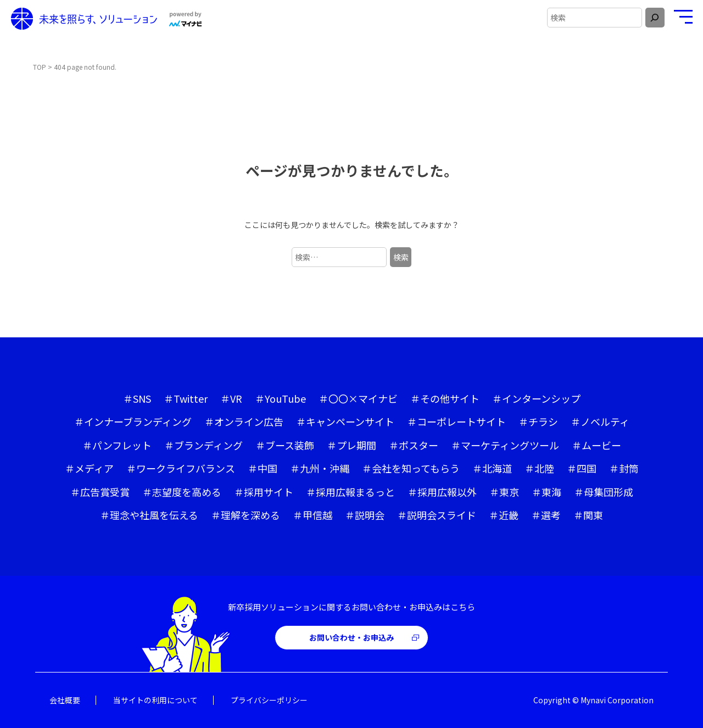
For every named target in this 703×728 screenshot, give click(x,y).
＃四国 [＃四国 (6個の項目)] (582, 468)
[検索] (655, 18)
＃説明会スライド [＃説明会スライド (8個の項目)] (437, 515)
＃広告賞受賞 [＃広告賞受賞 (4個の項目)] (100, 492)
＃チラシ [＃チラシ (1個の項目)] (538, 421)
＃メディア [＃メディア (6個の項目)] (89, 468)
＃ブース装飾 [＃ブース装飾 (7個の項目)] (285, 445)
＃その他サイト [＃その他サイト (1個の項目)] (445, 398)
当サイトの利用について (155, 700)
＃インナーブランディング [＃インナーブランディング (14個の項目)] (133, 421)
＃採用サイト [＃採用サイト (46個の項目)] (264, 492)
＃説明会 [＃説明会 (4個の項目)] (365, 515)
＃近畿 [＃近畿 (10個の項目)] (504, 515)
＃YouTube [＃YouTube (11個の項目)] (280, 398)
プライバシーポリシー (269, 700)
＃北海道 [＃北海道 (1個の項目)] (492, 468)
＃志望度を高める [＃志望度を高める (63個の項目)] (182, 492)
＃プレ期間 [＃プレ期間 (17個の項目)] (351, 445)
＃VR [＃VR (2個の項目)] (231, 398)
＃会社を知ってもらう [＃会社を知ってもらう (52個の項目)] (411, 468)
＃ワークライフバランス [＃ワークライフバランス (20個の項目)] (181, 468)
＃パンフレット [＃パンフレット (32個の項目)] (117, 445)
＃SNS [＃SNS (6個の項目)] (137, 398)
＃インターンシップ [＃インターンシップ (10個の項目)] (536, 398)
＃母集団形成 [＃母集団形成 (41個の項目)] (604, 492)
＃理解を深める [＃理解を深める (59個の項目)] (246, 515)
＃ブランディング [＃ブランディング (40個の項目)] (203, 445)
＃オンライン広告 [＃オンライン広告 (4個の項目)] (244, 421)
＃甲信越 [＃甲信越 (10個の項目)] (313, 515)
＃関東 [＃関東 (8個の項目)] (588, 515)
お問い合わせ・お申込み (351, 637)
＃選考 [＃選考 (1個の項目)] (546, 515)
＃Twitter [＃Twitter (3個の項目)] (186, 398)
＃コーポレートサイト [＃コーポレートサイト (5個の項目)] (456, 421)
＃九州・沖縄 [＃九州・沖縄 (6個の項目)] (320, 468)
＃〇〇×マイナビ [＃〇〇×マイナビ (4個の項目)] (358, 398)
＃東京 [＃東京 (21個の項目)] (504, 492)
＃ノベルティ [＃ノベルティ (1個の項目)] (600, 421)
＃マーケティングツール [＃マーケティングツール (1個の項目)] (505, 445)
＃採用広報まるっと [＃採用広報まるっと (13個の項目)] (350, 492)
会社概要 (65, 700)
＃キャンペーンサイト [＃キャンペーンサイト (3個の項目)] (345, 421)
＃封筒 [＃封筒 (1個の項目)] (624, 468)
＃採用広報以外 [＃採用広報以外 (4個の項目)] (442, 492)
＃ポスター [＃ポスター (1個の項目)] (414, 445)
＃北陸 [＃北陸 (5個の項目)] (539, 468)
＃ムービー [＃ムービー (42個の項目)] (596, 445)
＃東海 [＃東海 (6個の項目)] (546, 492)
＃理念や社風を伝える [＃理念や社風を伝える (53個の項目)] (149, 515)
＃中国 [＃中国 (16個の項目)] (263, 468)
